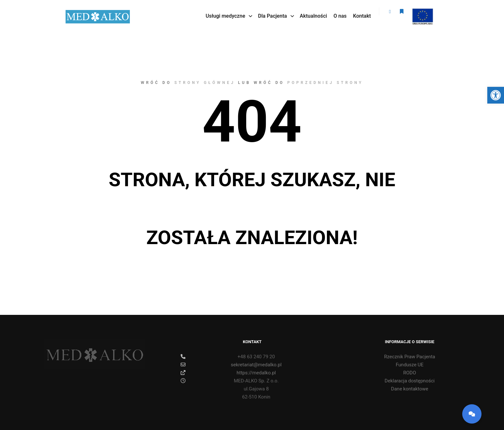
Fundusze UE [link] (410, 365)
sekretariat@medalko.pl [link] (231, 365)
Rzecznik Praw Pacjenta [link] (410, 357)
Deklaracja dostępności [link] (410, 381)
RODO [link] (410, 373)
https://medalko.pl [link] (228, 373)
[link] (496, 95)
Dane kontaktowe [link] (410, 389)
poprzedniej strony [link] (325, 83)
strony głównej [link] (205, 83)
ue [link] (422, 12)
